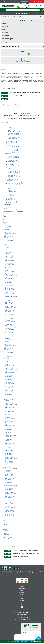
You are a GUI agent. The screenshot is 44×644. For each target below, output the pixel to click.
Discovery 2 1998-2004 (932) (14, 148)
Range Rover (6, 398)
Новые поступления (34, 629)
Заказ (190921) (8, 186)
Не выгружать (7, 526)
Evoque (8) (10, 197)
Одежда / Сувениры (8, 539)
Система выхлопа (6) (12, 139)
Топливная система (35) (13, 140)
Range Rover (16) (11, 200)
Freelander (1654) (9, 170)
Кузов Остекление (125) (13, 133)
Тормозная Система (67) (13, 141)
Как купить (5, 214)
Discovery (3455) (9, 145)
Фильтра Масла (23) (12, 167)
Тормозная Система (8, 240)
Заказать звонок (25, 1)
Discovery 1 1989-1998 (9, 252)
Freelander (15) (11, 198)
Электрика (6, 248)
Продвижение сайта (27, 641)
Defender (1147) (8, 128)
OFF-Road (6, 224)
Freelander (5, 362)
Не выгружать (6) (12, 192)
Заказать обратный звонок (22, 614)
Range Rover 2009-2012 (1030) (14, 178)
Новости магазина (33, 627)
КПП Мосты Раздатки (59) (13, 156)
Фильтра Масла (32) (12, 143)
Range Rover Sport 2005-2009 (11, 469)
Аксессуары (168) (9, 193)
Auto (9, 187)
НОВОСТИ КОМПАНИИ (11, 546)
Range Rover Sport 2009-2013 (11, 485)
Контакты (5, 221)
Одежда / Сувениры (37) (13, 202)
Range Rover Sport (7, 467)
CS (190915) (10, 189)
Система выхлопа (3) (12, 163)
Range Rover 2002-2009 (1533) (14, 177)
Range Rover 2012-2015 (9, 449)
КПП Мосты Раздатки (9, 231)
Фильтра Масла (7, 242)
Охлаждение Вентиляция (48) (14, 134)
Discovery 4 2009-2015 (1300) (14, 151)
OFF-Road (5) (10, 129)
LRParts (9, 190)
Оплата (4, 217)
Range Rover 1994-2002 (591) (14, 175)
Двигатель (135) (11, 155)
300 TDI (7, 228)
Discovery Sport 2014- (9, 319)
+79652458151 (26, 7)
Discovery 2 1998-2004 (9, 269)
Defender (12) (11, 194)
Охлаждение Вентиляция (10, 234)
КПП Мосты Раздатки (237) (14, 132)
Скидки (4, 219)
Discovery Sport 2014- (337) (14, 152)
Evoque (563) (8, 153)
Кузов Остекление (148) (13, 158)
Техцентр (22, 590)
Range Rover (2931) (9, 174)
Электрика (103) (11, 144)
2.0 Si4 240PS (8, 340)
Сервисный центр (36, 1)
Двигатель (6, 225)
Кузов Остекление (8, 232)
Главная (5, 208)
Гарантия (5, 218)
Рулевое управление (9, 236)
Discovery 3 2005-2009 (9, 286)
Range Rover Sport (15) (13, 201)
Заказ (4, 520)
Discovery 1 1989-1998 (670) (14, 147)
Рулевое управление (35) (13, 137)
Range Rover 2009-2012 (9, 432)
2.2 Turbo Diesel (9, 341)
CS (4, 523)
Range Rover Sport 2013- (9, 502)
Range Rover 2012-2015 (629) (14, 179)
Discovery (5, 251)
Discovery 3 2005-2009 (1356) (14, 149)
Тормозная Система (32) (13, 166)
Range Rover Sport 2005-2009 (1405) (16, 182)
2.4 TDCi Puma (8, 226)
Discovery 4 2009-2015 (9, 302)
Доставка (5, 215)
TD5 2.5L (7, 229)
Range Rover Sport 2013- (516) (14, 185)
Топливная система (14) (13, 164)
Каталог (5, 213)
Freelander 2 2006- (8, 380)
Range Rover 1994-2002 (9, 399)
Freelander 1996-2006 (9, 363)
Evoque (4, 337)
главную (17, 119)
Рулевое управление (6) (13, 162)
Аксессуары (5, 529)
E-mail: (23, 617)
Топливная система (8, 239)
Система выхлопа (8, 238)
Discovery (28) (11, 196)
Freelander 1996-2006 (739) (14, 171)
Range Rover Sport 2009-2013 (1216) (16, 183)
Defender (5, 222)
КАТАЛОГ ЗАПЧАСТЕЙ (22, 13)
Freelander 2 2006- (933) (13, 173)
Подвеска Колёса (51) (12, 160)
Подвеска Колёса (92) (12, 136)
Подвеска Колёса (8, 235)
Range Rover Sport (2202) (11, 181)
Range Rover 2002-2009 (9, 416)
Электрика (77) (11, 168)
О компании (22, 588)
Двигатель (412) (11, 130)
